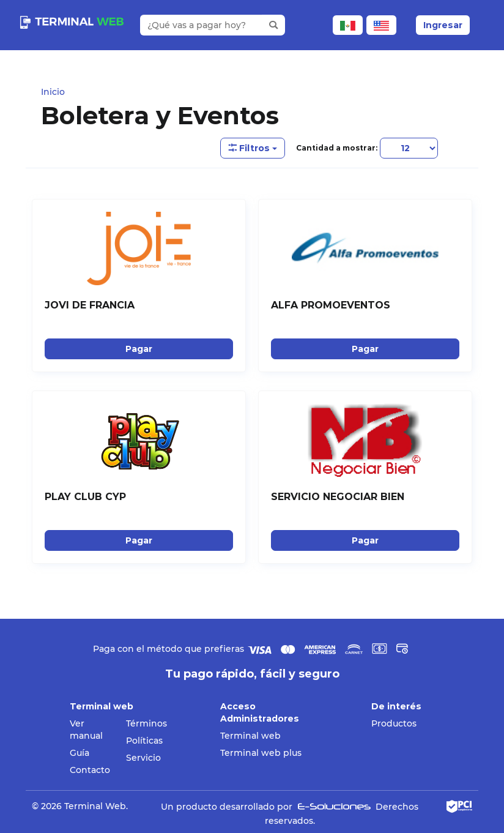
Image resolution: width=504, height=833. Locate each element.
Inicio (53, 92)
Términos (146, 723)
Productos (394, 723)
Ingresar (443, 25)
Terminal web (250, 736)
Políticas (144, 741)
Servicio (143, 758)
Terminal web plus (261, 753)
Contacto (90, 770)
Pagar (139, 349)
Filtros (253, 148)
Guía (80, 753)
